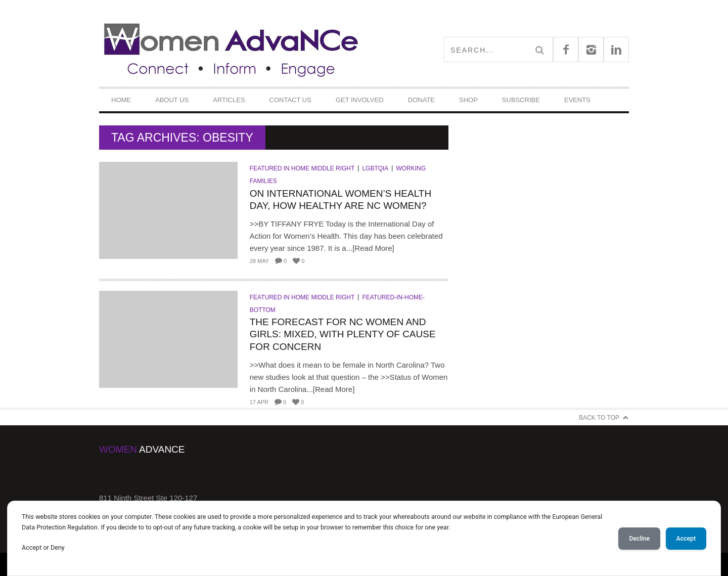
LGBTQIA (375, 168)
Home (121, 100)
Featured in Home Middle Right (302, 168)
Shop (468, 100)
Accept (686, 539)
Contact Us (290, 100)
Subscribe (521, 100)
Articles (229, 100)
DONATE (421, 100)
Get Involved (360, 100)
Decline (639, 539)
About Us (172, 100)
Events (577, 100)
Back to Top (599, 418)
